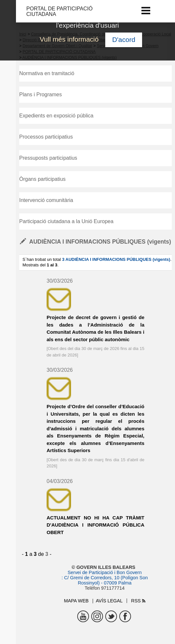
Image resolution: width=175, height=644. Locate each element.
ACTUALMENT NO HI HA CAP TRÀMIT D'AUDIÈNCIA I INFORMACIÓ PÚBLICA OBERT (95, 525)
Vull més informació (69, 39)
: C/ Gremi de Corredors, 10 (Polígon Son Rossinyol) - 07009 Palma (105, 580)
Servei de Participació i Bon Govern (104, 572)
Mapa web (76, 601)
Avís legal (109, 601)
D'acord (124, 40)
